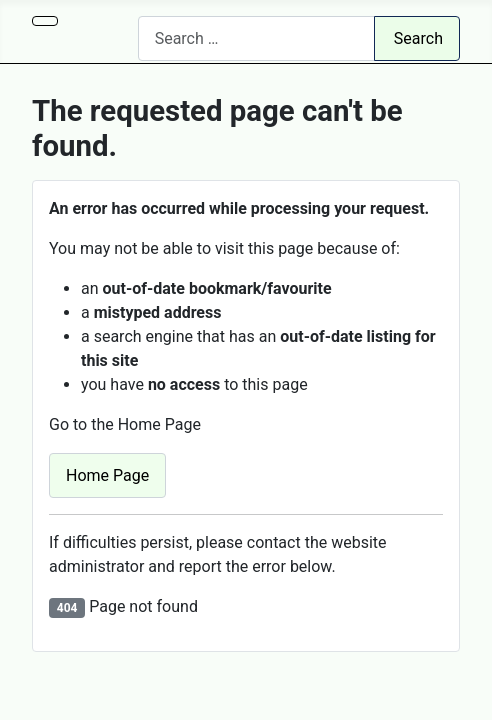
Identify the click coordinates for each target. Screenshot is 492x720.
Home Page (107, 475)
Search (418, 38)
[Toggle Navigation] (45, 21)
